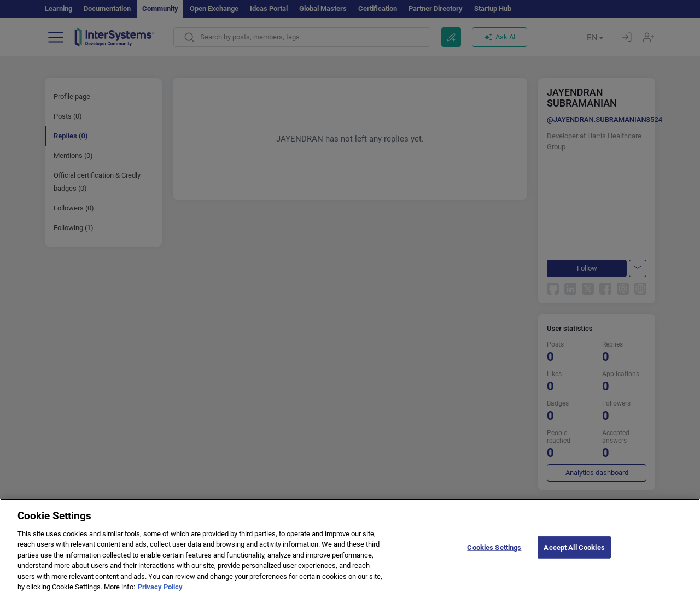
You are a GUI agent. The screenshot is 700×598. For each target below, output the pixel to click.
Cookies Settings (494, 561)
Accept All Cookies (574, 561)
